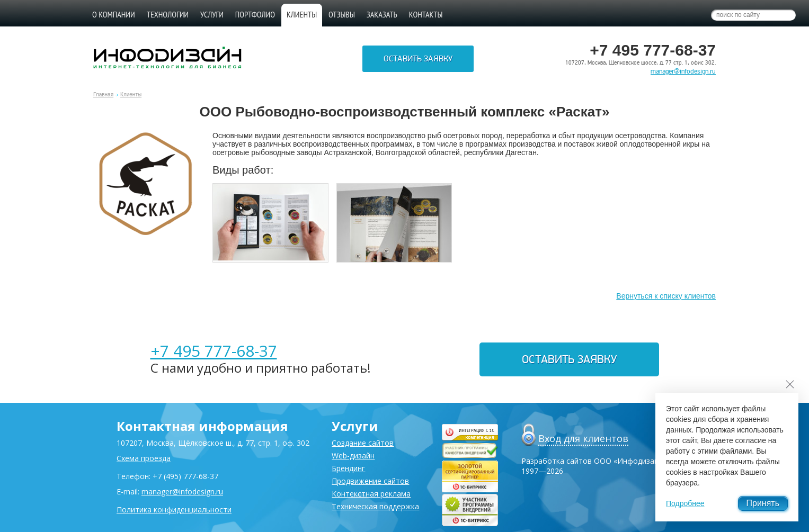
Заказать (382, 14)
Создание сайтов (363, 443)
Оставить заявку (418, 59)
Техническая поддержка (375, 506)
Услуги (212, 14)
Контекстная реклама (371, 494)
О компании (114, 14)
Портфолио (255, 14)
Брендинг (348, 468)
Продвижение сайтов (370, 481)
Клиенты (131, 94)
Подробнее (685, 503)
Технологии (168, 14)
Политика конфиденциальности (174, 510)
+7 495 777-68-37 (214, 351)
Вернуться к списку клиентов (666, 296)
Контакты (426, 14)
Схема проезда (144, 458)
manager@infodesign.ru (683, 71)
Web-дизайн (353, 456)
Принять (763, 503)
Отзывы (342, 14)
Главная (103, 94)
